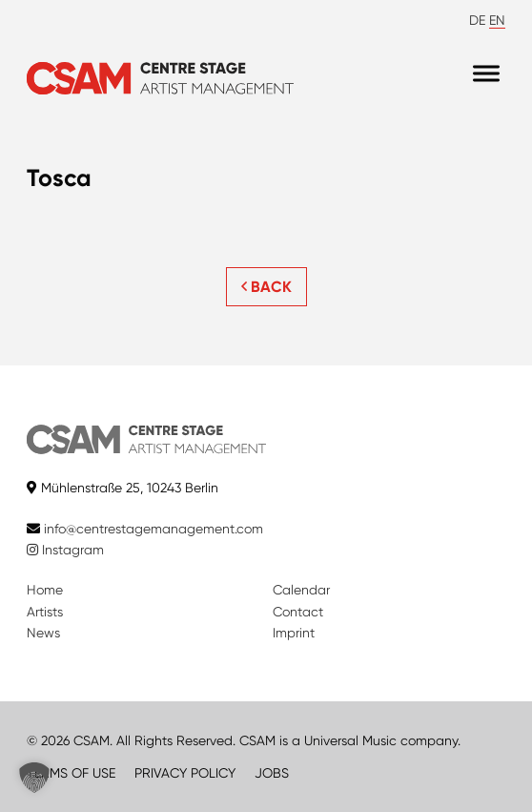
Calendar (301, 590)
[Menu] (486, 74)
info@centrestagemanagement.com (153, 529)
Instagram (65, 550)
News (43, 633)
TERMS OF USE (71, 773)
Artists (45, 612)
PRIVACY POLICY (185, 773)
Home (45, 590)
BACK (266, 287)
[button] (34, 778)
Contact (298, 612)
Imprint (294, 633)
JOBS (272, 773)
